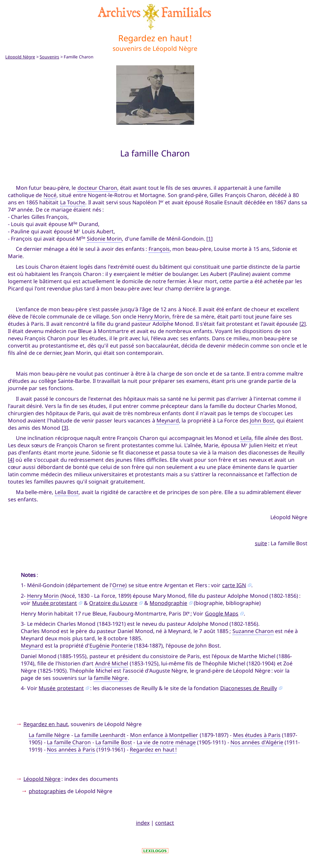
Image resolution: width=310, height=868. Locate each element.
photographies (47, 791)
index (143, 823)
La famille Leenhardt (100, 735)
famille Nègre (111, 678)
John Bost (262, 420)
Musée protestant (54, 603)
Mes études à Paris (257, 735)
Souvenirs (49, 57)
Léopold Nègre (20, 57)
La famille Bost (114, 742)
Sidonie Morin (104, 239)
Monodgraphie (168, 603)
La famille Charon (69, 742)
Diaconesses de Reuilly (249, 688)
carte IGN (234, 585)
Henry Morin (154, 317)
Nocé (50, 195)
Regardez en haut (46, 724)
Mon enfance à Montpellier (164, 735)
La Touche (73, 202)
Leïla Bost (67, 492)
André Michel (112, 663)
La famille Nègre (49, 735)
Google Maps (222, 614)
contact (165, 823)
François (159, 249)
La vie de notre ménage (166, 742)
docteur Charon (97, 188)
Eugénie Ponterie (111, 646)
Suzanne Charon (253, 631)
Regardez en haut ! (153, 750)
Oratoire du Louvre (113, 603)
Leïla (246, 438)
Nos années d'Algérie (257, 742)
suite (261, 543)
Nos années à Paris (71, 750)
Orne (119, 585)
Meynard (168, 420)
